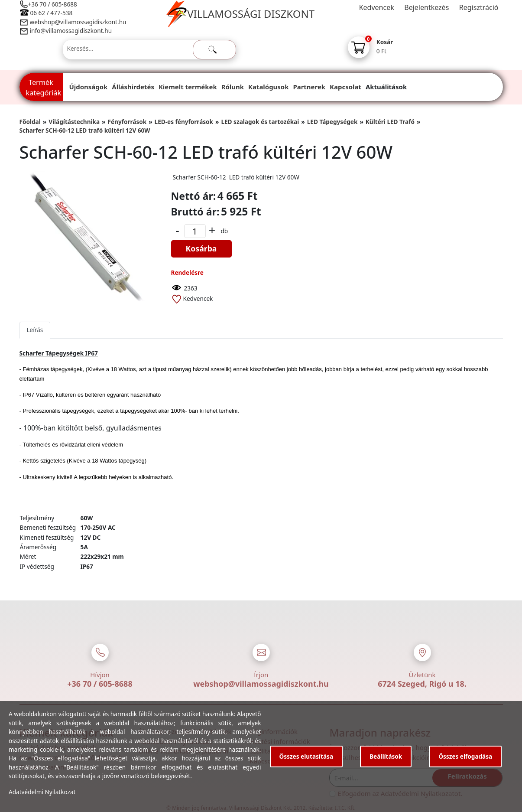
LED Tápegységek (332, 122)
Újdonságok (89, 87)
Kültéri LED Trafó (390, 122)
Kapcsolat (345, 87)
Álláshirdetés (133, 87)
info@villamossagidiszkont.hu (71, 31)
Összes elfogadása (465, 756)
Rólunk (233, 87)
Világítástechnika (74, 122)
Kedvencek (377, 7)
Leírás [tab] (35, 330)
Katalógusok (268, 87)
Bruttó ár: (195, 212)
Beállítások (386, 756)
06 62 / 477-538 (52, 13)
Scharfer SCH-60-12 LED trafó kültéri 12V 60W (85, 130)
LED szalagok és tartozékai (260, 122)
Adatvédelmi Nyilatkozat (42, 792)
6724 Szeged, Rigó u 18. (422, 684)
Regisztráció (479, 7)
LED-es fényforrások (184, 122)
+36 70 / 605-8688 (53, 4)
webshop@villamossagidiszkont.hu (78, 22)
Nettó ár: (194, 196)
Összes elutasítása (306, 756)
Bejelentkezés (426, 7)
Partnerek (309, 87)
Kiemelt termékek (188, 87)
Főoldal (30, 122)
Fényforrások (127, 122)
